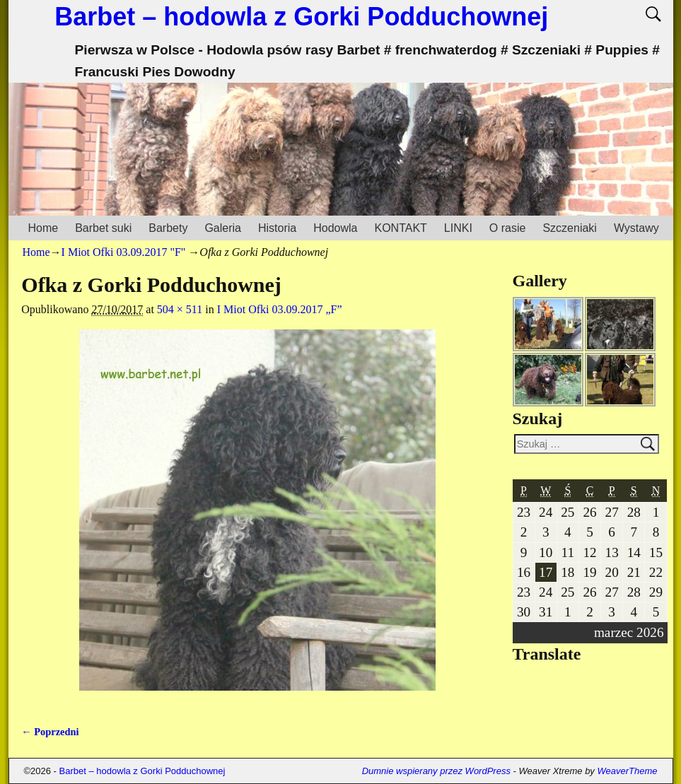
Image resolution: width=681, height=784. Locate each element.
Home (43, 228)
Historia (277, 228)
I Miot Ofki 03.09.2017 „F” (280, 309)
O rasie (508, 228)
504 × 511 (180, 309)
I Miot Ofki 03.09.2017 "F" (124, 252)
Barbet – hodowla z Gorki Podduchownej (301, 17)
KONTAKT (400, 228)
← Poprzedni (50, 732)
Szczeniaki (569, 228)
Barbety (168, 228)
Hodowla (335, 228)
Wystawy (636, 228)
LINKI (458, 228)
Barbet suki (103, 228)
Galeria (223, 228)
